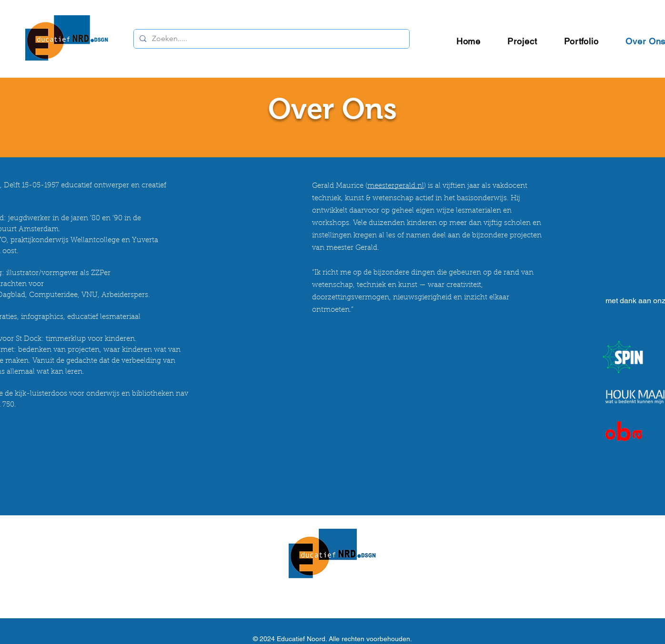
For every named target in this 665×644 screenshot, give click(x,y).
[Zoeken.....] (271, 39)
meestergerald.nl (396, 186)
